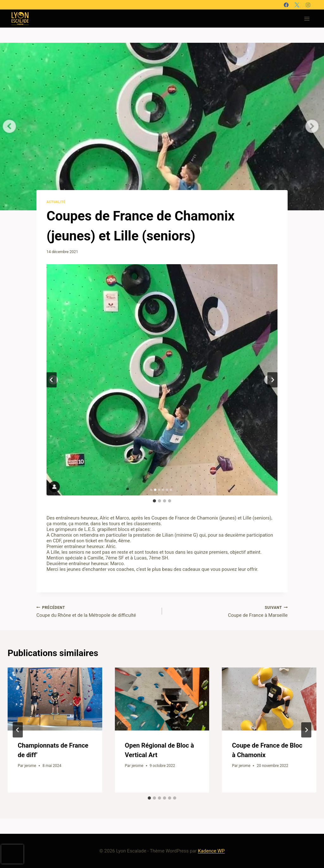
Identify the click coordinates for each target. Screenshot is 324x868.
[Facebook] (286, 5)
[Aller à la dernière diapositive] (52, 380)
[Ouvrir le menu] (307, 19)
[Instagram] (308, 5)
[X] (297, 5)
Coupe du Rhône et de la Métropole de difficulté (97, 611)
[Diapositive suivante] (272, 380)
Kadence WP (211, 851)
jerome (30, 766)
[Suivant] (306, 730)
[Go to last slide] (18, 730)
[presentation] (55, 699)
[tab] (154, 501)
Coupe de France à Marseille (227, 611)
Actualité (56, 202)
